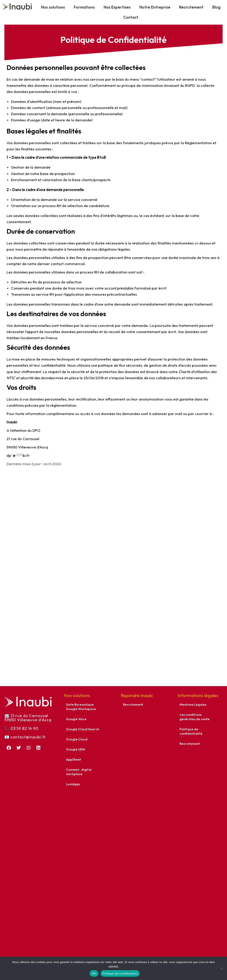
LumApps (73, 784)
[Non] (222, 968)
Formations (84, 7)
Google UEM (76, 749)
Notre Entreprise (155, 7)
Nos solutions (53, 7)
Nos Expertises (117, 7)
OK (94, 974)
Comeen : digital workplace (79, 772)
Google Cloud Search (83, 729)
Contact (131, 17)
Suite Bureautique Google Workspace (81, 707)
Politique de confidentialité (191, 731)
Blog (216, 7)
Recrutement (191, 7)
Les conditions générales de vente (195, 717)
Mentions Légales (193, 704)
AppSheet (74, 759)
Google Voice (76, 719)
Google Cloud (77, 739)
